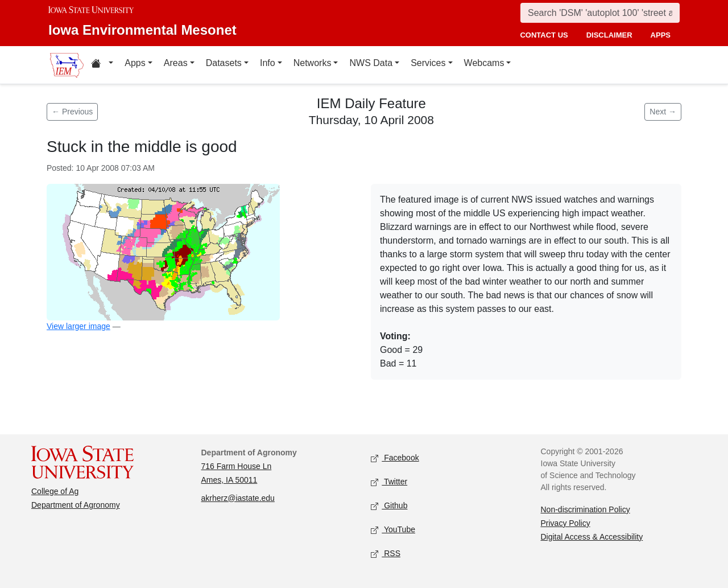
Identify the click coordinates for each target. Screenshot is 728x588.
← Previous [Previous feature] (72, 112)
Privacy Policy (566, 523)
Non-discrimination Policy (586, 509)
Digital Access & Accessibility (592, 537)
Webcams (484, 63)
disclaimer (609, 35)
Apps (135, 63)
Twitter (389, 482)
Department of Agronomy (76, 505)
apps (661, 35)
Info (268, 63)
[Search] (600, 13)
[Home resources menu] (102, 65)
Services (428, 63)
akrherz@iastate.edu (238, 498)
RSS (386, 554)
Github (389, 506)
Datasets (224, 63)
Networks (313, 63)
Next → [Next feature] (663, 112)
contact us (544, 35)
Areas (176, 63)
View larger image (78, 326)
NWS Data (371, 63)
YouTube (393, 530)
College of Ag (55, 491)
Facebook (395, 458)
